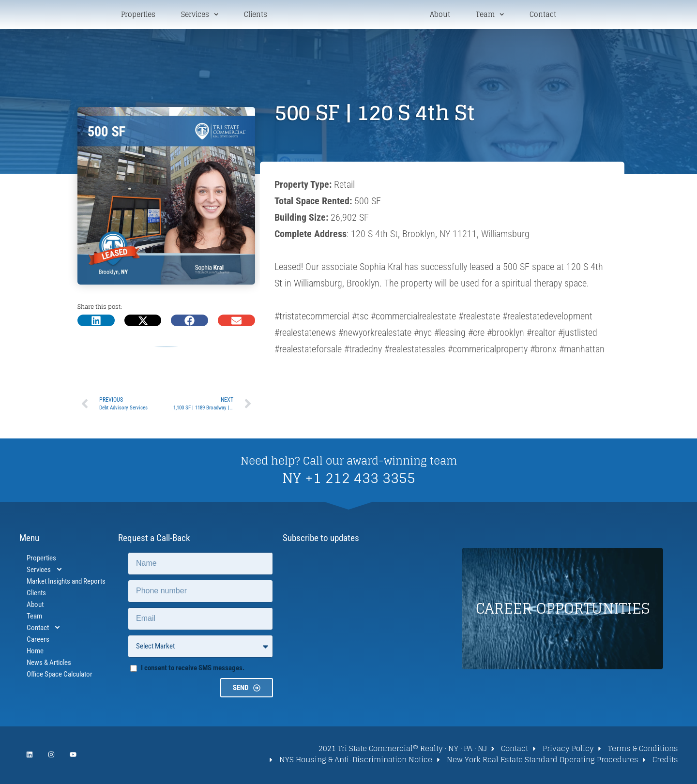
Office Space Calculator (60, 676)
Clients (256, 15)
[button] (96, 322)
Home (35, 652)
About (440, 15)
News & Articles (49, 664)
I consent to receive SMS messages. (193, 669)
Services (200, 15)
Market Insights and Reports (66, 583)
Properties (138, 15)
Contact (543, 15)
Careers (38, 641)
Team (490, 15)
